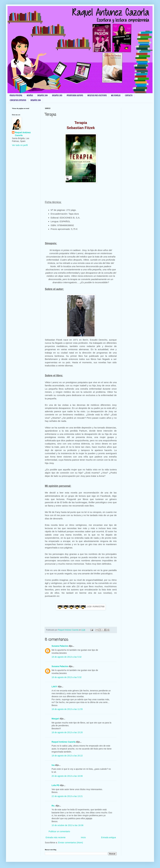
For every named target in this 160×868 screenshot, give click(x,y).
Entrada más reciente (56, 837)
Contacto (129, 96)
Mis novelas (116, 96)
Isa (53, 765)
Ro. (53, 806)
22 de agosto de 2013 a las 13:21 (67, 796)
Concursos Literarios (18, 100)
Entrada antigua (108, 837)
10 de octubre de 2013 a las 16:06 (68, 825)
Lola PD (55, 785)
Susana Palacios (60, 646)
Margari (55, 719)
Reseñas (30, 96)
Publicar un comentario (59, 831)
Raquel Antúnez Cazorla (64, 742)
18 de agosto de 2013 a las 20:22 (67, 756)
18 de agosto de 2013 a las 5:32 (67, 657)
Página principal (16, 96)
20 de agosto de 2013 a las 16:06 (67, 776)
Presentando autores (75, 96)
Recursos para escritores (97, 96)
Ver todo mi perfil (20, 145)
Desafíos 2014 (42, 96)
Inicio (83, 837)
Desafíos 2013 (57, 96)
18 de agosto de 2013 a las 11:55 (67, 709)
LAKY (54, 687)
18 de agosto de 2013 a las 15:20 (67, 732)
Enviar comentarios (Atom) (71, 843)
